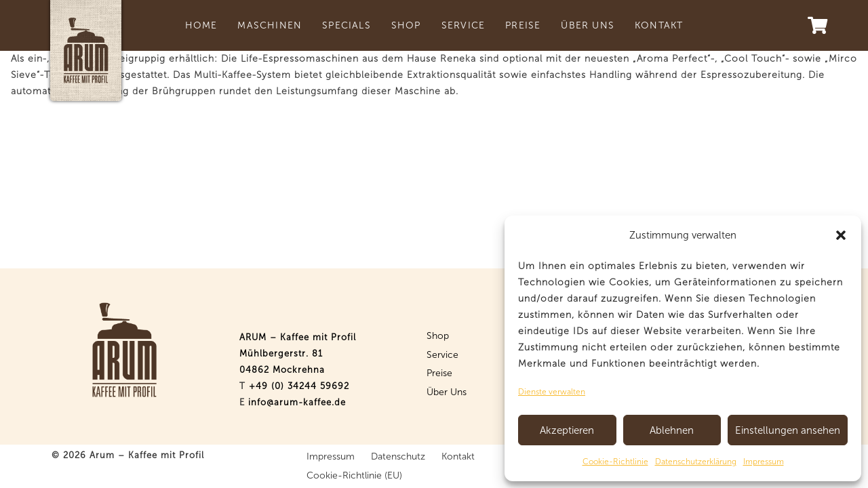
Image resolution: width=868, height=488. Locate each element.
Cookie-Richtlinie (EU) (354, 475)
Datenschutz (398, 456)
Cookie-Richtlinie (615, 462)
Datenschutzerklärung (696, 462)
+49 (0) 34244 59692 (299, 386)
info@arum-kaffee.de (297, 402)
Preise (439, 373)
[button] (841, 235)
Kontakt (458, 456)
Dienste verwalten (552, 392)
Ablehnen (672, 430)
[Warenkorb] (817, 25)
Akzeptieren (567, 430)
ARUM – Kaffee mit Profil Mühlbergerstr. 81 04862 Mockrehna (298, 353)
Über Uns (447, 392)
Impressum (764, 462)
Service (442, 355)
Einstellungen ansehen (788, 430)
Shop (438, 336)
